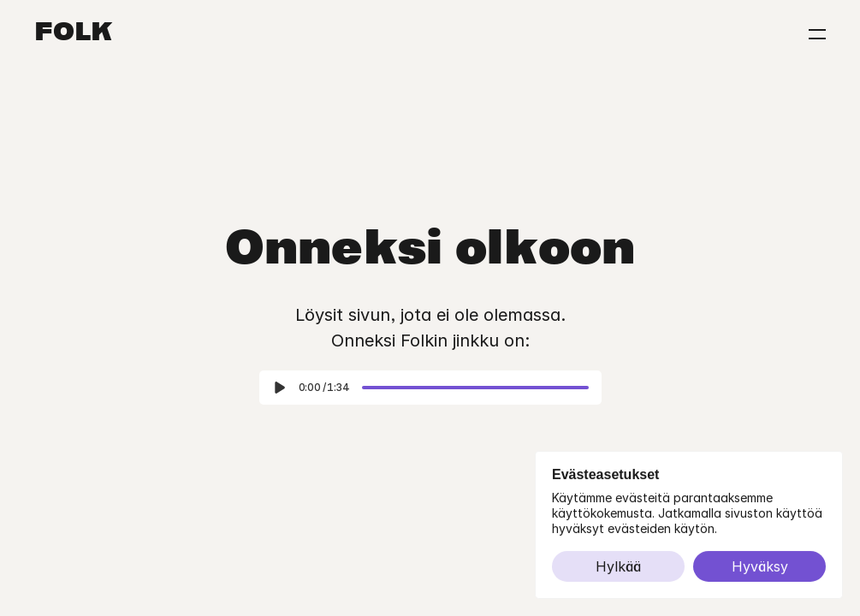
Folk (73, 34)
